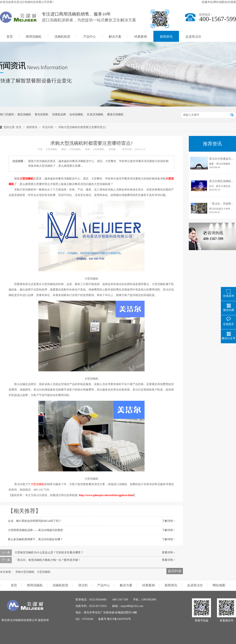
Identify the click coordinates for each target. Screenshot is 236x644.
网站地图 (219, 2)
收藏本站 (207, 2)
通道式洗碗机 (115, 114)
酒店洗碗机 (24, 114)
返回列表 (175, 571)
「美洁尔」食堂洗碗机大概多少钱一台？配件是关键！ (48, 560)
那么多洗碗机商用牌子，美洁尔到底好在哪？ (35, 539)
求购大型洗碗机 (25, 572)
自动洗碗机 (76, 114)
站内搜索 (230, 2)
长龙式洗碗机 (95, 114)
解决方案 (115, 37)
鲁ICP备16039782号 (119, 619)
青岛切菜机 (41, 114)
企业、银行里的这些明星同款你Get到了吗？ (35, 521)
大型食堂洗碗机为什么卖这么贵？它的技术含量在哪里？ (49, 552)
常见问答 (48, 127)
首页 (10, 37)
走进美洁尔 (193, 37)
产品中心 (89, 37)
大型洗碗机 (27, 179)
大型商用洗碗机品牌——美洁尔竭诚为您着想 (35, 530)
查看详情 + (168, 552)
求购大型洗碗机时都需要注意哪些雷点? (82, 127)
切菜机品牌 (59, 114)
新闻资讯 (166, 37)
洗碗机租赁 (62, 37)
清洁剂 (83, 585)
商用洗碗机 (34, 37)
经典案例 (141, 37)
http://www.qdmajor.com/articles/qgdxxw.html (106, 495)
